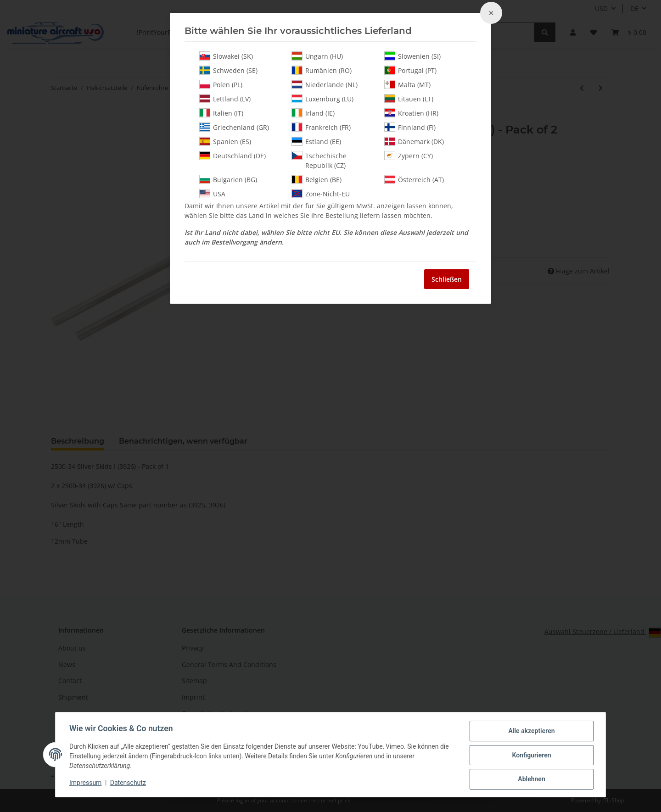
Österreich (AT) (414, 179)
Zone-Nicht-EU (321, 194)
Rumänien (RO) (322, 70)
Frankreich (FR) (321, 127)
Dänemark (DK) (414, 141)
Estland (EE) (316, 141)
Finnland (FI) (410, 127)
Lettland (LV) (225, 99)
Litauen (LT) (409, 99)
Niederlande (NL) (325, 84)
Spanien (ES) (225, 141)
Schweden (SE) (228, 70)
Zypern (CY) (409, 156)
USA (212, 194)
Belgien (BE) (316, 179)
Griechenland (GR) (234, 127)
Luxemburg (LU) (322, 99)
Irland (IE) (313, 113)
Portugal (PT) (410, 70)
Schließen (447, 279)
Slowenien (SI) (412, 56)
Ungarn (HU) (317, 56)
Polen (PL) (221, 84)
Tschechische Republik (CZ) (319, 160)
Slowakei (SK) (226, 56)
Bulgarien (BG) (228, 179)
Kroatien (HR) (411, 113)
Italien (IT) (221, 113)
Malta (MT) (407, 84)
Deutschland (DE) (232, 156)
